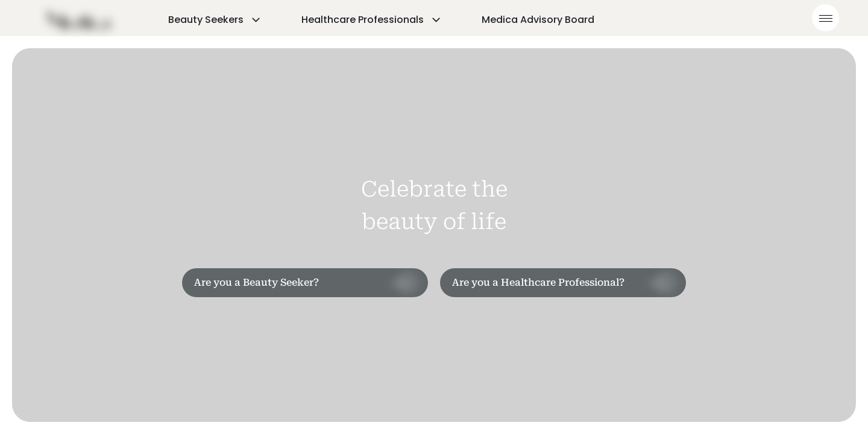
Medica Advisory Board (538, 20)
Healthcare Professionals (372, 20)
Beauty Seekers (215, 20)
